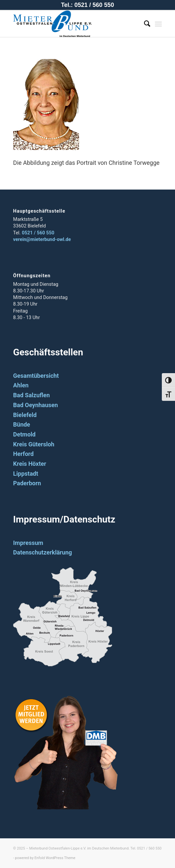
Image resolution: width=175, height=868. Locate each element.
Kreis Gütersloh (34, 444)
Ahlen (21, 385)
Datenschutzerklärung (43, 552)
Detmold (24, 434)
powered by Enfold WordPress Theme (45, 858)
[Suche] (144, 24)
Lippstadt (26, 474)
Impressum (28, 543)
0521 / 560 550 (38, 233)
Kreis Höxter (30, 464)
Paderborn (27, 483)
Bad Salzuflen (31, 395)
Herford (23, 454)
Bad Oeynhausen (36, 405)
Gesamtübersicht (36, 376)
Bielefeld (25, 415)
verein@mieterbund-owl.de (42, 239)
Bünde (22, 424)
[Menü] (158, 24)
